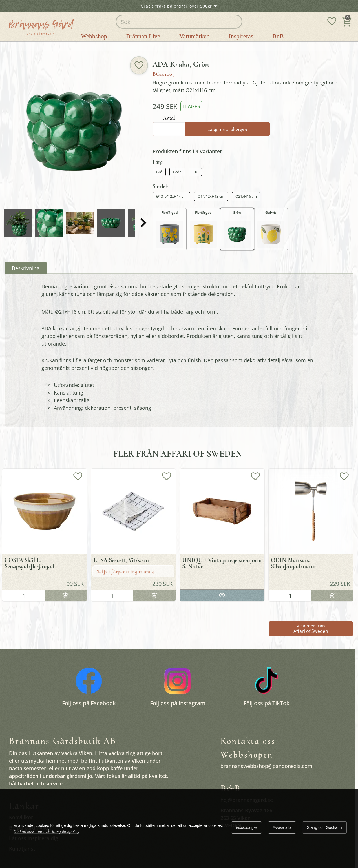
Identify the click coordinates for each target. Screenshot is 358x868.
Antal (169, 118)
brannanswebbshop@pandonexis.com (266, 766)
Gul (195, 172)
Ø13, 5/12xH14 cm (171, 196)
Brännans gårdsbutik (48, 46)
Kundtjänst (22, 849)
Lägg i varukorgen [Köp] (228, 129)
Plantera (81, 46)
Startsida (14, 46)
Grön (177, 172)
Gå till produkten (222, 594)
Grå (159, 172)
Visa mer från (311, 628)
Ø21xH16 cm (246, 196)
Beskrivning (26, 268)
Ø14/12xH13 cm (211, 196)
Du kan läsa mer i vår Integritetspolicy (46, 831)
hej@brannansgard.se (247, 800)
